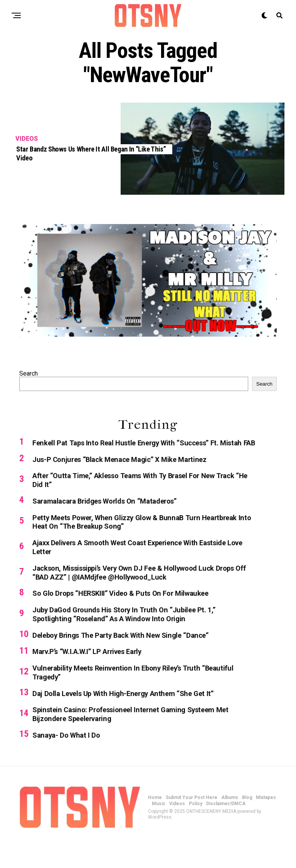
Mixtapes (266, 826)
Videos (177, 832)
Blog (247, 826)
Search (29, 373)
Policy (196, 832)
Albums (230, 826)
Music (159, 832)
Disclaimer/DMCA (226, 832)
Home (155, 826)
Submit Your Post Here (192, 826)
